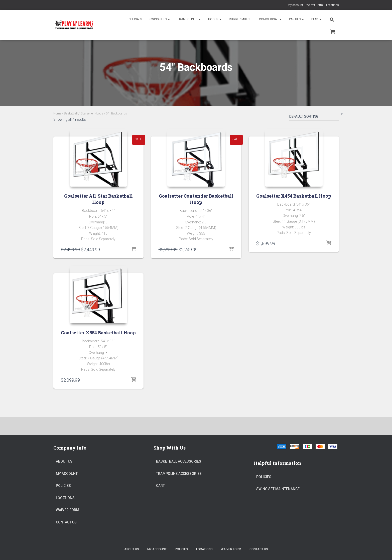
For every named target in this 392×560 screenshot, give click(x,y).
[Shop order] (314, 117)
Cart (160, 486)
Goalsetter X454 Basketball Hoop (294, 196)
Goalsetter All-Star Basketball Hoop (98, 199)
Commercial (270, 19)
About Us (64, 461)
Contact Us (66, 522)
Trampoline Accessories (179, 474)
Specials (135, 19)
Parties (296, 19)
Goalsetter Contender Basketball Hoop (196, 199)
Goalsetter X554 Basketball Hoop (98, 333)
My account (295, 5)
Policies (63, 486)
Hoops (215, 19)
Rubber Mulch (240, 19)
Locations (333, 5)
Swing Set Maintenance (278, 489)
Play (316, 19)
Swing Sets (160, 19)
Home (57, 113)
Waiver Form (315, 5)
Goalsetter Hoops (92, 113)
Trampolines (189, 19)
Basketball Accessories (179, 461)
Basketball (71, 113)
